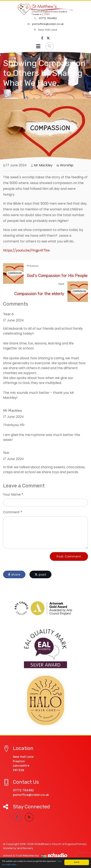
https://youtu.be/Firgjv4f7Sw (26, 250)
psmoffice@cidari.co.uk (46, 24)
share (14, 575)
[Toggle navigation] (38, 46)
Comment (11, 512)
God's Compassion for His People (57, 276)
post (40, 575)
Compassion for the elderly (39, 294)
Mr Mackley (43, 165)
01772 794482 (45, 18)
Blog (19, 90)
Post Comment (69, 556)
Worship (67, 165)
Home (7, 90)
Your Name (12, 494)
